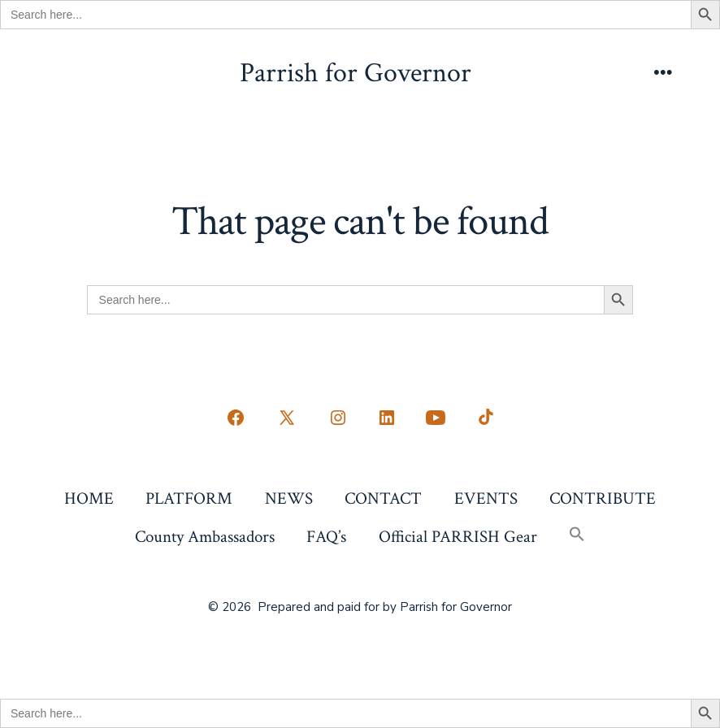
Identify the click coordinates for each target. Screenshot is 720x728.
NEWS (289, 498)
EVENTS (486, 498)
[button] (577, 536)
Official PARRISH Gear (458, 537)
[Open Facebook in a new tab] (236, 418)
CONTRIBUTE (603, 498)
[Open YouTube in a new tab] (436, 418)
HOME (89, 498)
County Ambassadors (205, 537)
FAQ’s (326, 537)
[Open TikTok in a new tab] (484, 418)
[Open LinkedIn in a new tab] (387, 418)
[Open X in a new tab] (287, 418)
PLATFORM (189, 498)
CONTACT (383, 498)
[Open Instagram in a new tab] (338, 418)
